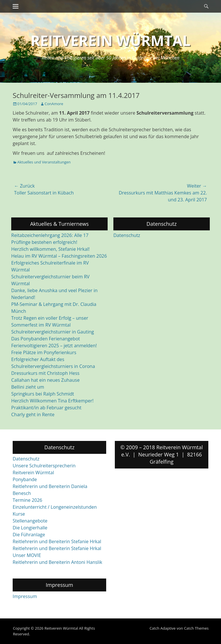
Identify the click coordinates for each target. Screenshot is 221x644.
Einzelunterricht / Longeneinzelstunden (55, 507)
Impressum (25, 596)
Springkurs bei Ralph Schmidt (43, 394)
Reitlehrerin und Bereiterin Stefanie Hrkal (57, 541)
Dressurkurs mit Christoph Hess (45, 373)
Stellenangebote (30, 521)
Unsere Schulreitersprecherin (44, 466)
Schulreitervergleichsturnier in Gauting (53, 332)
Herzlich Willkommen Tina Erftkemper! (52, 401)
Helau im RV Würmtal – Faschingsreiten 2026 (59, 256)
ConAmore (54, 104)
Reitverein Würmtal (110, 41)
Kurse (19, 514)
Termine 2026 (27, 500)
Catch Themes (196, 628)
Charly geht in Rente (33, 414)
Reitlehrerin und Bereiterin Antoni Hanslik (57, 562)
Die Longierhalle (30, 528)
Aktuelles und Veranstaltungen (44, 162)
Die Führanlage (29, 535)
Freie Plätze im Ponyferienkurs (44, 352)
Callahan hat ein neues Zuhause (45, 380)
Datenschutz (127, 235)
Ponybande (25, 479)
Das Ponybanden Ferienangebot (46, 339)
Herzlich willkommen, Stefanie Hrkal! (50, 249)
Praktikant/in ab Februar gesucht (46, 408)
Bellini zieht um (28, 387)
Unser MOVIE (27, 555)
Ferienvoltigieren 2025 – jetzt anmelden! (54, 346)
